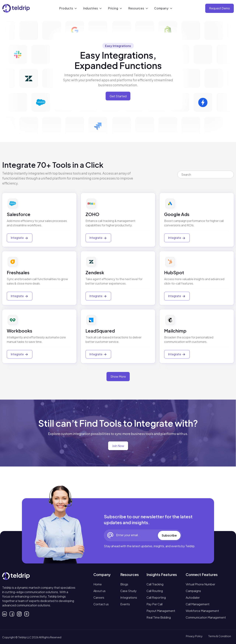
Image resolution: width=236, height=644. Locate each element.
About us (99, 591)
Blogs (124, 584)
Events (125, 604)
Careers (99, 597)
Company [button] (161, 8)
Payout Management (161, 611)
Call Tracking (155, 584)
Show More (118, 376)
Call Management (198, 604)
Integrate (20, 238)
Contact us (101, 604)
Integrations (129, 597)
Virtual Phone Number (200, 584)
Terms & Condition (220, 636)
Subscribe (169, 535)
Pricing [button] (113, 8)
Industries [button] (91, 8)
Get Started (118, 96)
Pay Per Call (154, 604)
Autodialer (193, 597)
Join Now (118, 446)
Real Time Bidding (159, 617)
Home (98, 584)
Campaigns (193, 591)
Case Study (128, 591)
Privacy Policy (194, 636)
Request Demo (220, 8)
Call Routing (155, 591)
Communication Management (206, 617)
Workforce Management (202, 611)
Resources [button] (136, 8)
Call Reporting (156, 597)
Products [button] (66, 8)
